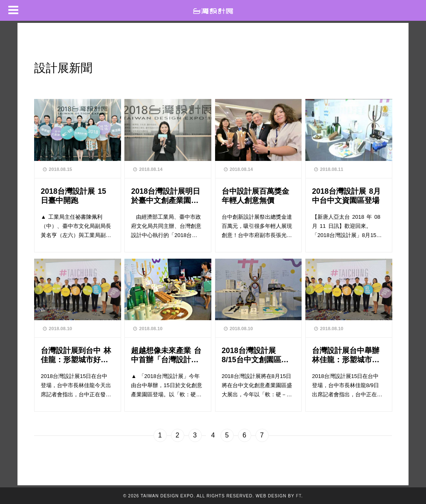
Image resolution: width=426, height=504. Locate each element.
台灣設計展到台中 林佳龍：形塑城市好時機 (76, 355)
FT (298, 496)
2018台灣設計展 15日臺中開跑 (73, 196)
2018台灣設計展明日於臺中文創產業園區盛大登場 (166, 196)
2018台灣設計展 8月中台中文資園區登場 (346, 196)
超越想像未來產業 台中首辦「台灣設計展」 (166, 355)
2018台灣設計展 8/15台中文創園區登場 (255, 355)
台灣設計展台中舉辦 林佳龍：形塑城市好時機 (348, 355)
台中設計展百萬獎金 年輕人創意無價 (255, 196)
